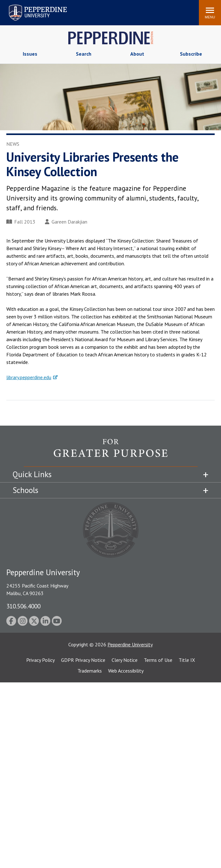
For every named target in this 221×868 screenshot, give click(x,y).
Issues (30, 54)
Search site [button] (108, 9)
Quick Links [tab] (32, 474)
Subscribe (191, 54)
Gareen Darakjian (66, 222)
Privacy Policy (40, 660)
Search (84, 54)
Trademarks (90, 671)
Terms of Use (158, 660)
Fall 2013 (21, 222)
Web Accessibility (126, 671)
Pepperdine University (130, 644)
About (137, 54)
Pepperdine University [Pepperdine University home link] (30, 6)
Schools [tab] (25, 490)
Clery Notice (125, 660)
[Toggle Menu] (210, 13)
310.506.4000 (23, 606)
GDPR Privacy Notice (83, 660)
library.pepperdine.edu (29, 377)
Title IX (187, 660)
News (13, 144)
